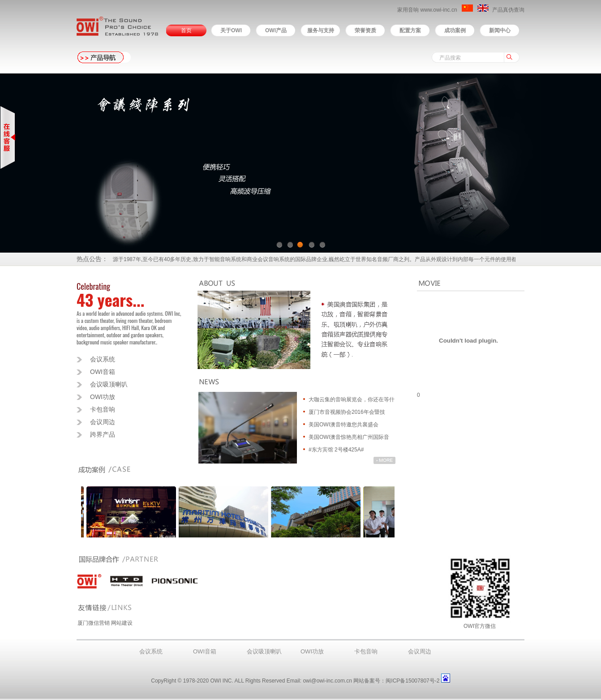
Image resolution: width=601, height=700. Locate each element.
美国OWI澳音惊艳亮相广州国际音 (349, 437)
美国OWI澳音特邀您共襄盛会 (343, 425)
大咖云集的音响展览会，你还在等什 (352, 399)
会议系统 (103, 359)
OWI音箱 (103, 372)
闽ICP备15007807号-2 (412, 681)
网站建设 (122, 623)
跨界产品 (103, 434)
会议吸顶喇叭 (109, 384)
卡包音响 (103, 409)
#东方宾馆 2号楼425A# (336, 450)
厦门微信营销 (94, 623)
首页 (186, 30)
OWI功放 (103, 397)
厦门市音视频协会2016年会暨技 (347, 412)
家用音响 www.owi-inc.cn (428, 10)
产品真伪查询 (508, 10)
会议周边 (103, 422)
